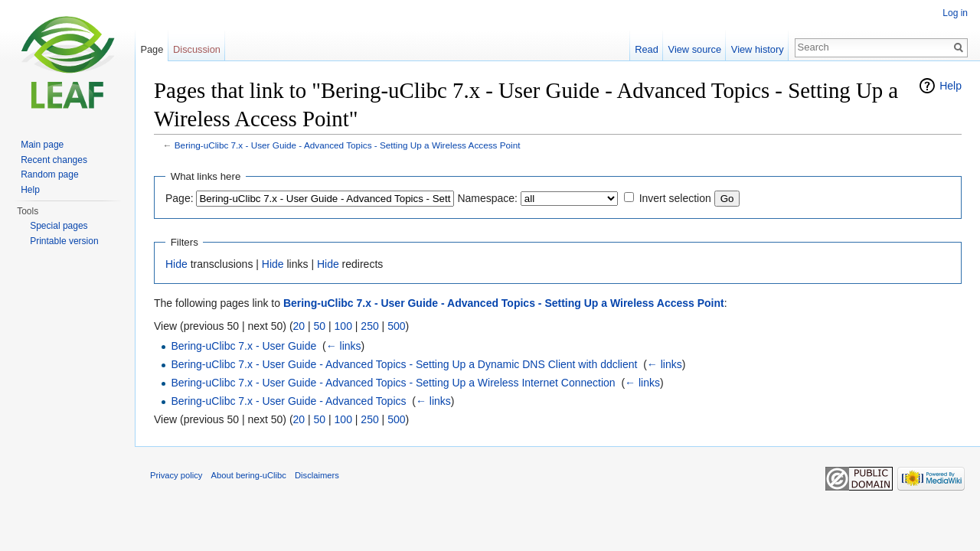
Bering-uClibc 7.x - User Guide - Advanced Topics (288, 401)
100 (343, 326)
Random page (49, 174)
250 (369, 326)
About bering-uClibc (249, 475)
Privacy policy (176, 475)
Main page (42, 145)
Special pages (59, 226)
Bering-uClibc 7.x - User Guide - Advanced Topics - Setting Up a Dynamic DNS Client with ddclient (404, 364)
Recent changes (54, 160)
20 (299, 326)
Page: (180, 198)
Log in (955, 13)
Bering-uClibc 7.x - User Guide (243, 346)
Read (647, 49)
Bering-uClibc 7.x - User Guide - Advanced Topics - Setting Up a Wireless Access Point (348, 145)
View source (695, 49)
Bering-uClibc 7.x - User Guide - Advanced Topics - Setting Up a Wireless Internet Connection (393, 383)
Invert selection (675, 198)
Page (152, 49)
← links (344, 346)
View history (758, 49)
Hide (176, 264)
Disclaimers (317, 475)
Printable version (64, 241)
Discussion (197, 49)
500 (396, 326)
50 (320, 326)
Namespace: (487, 198)
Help (951, 86)
